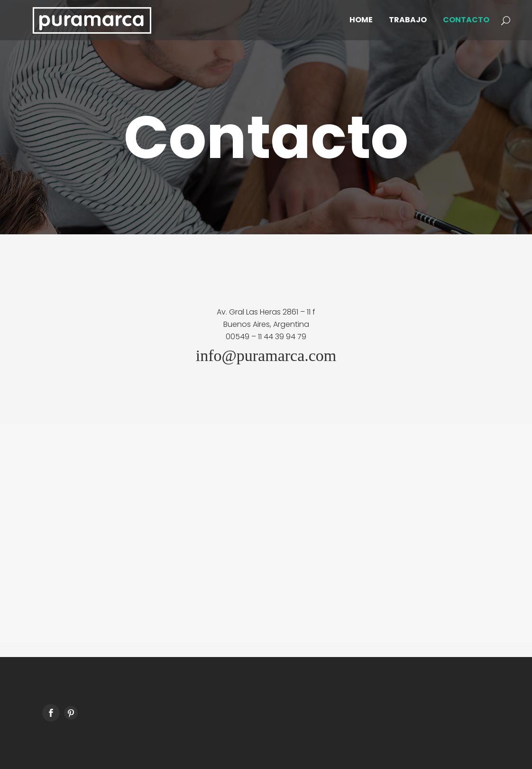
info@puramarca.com (266, 356)
